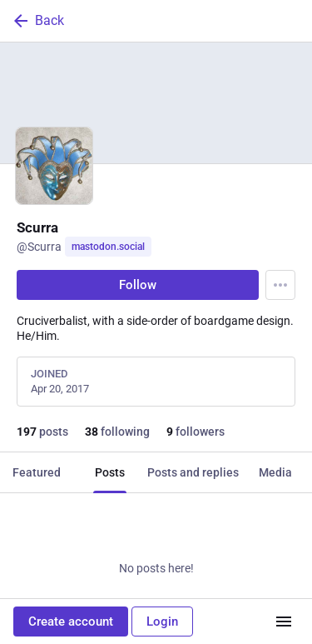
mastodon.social (108, 247)
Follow (138, 285)
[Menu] (280, 285)
